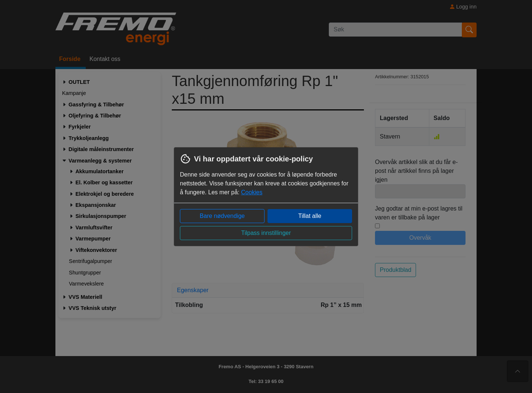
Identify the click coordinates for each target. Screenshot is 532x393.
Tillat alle (310, 216)
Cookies (252, 192)
